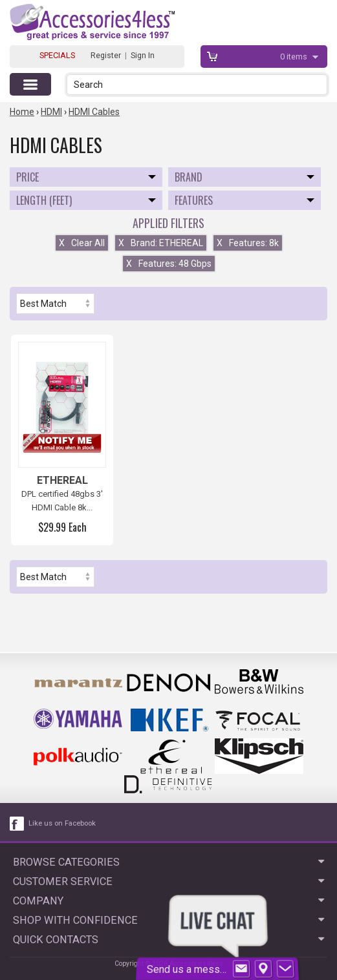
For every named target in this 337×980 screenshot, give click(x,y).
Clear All (82, 243)
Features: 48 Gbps (169, 264)
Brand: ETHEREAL (161, 243)
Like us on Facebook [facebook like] (62, 823)
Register (106, 55)
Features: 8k (248, 243)
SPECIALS (57, 55)
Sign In (143, 55)
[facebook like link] (17, 824)
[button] (319, 84)
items (295, 57)
